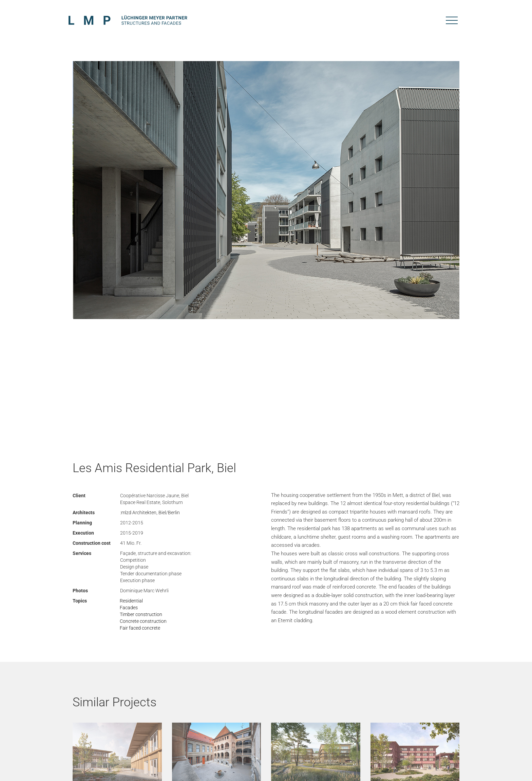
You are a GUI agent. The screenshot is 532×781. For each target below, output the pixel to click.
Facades (129, 608)
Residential (131, 601)
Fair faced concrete (140, 628)
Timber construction (141, 614)
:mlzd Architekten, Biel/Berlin (150, 513)
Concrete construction (143, 621)
